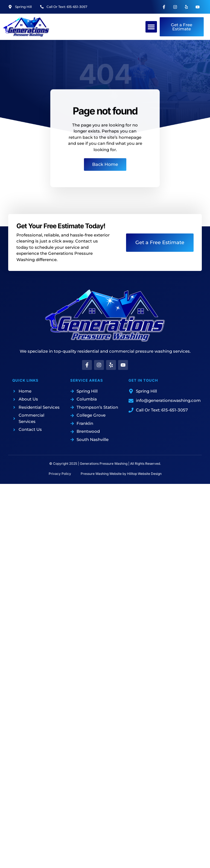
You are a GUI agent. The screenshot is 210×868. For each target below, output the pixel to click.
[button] (151, 27)
